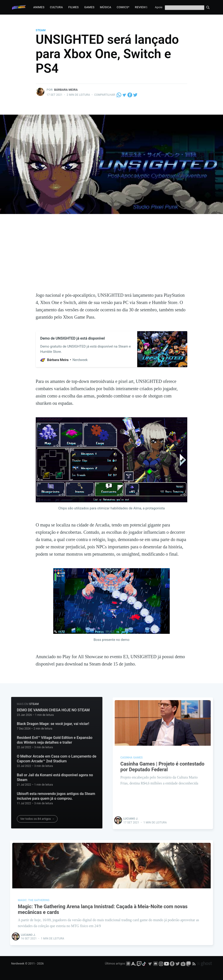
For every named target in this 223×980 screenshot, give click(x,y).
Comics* (123, 7)
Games (89, 7)
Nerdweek (18, 963)
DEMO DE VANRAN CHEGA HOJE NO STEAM (53, 710)
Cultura (56, 7)
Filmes (73, 7)
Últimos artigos (115, 963)
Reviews (141, 7)
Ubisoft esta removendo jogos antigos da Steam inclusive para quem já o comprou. (56, 796)
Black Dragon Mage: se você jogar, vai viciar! (53, 724)
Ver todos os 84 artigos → (37, 819)
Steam (41, 30)
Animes (39, 7)
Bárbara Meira (66, 90)
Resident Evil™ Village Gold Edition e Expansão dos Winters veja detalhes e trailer (55, 740)
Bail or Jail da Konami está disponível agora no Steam (55, 778)
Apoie (159, 7)
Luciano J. (131, 818)
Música (106, 7)
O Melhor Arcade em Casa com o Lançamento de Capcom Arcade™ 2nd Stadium (57, 759)
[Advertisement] (111, 257)
